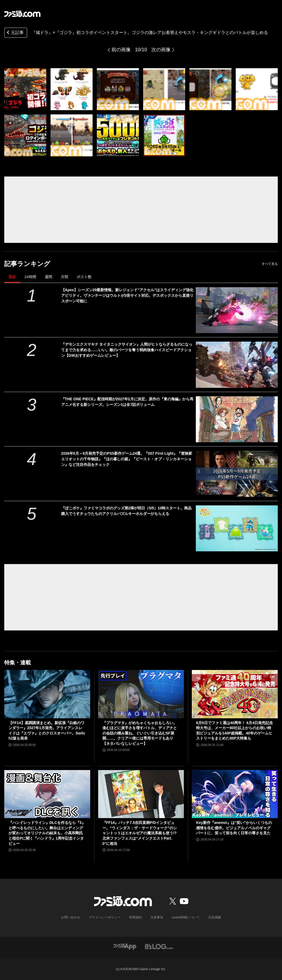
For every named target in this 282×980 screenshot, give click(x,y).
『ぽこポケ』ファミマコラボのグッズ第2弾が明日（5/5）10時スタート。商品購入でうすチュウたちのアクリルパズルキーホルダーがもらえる (127, 511)
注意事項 (157, 917)
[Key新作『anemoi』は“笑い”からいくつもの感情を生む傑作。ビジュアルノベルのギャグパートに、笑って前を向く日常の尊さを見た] (235, 794)
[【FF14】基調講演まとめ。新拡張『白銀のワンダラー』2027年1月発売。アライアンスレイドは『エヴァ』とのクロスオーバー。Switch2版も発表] (47, 694)
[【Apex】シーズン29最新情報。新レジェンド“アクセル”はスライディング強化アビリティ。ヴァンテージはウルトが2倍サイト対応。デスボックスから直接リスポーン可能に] (237, 310)
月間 (64, 277)
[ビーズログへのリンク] (159, 946)
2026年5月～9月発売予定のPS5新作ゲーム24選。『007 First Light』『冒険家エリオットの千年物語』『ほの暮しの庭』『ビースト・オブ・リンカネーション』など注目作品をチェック (127, 459)
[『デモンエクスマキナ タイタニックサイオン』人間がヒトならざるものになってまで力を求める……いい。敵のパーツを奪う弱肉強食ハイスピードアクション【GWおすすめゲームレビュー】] (237, 365)
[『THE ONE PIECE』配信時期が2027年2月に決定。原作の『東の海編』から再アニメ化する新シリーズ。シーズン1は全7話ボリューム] (237, 419)
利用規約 (135, 917)
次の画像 (161, 50)
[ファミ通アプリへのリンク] (125, 946)
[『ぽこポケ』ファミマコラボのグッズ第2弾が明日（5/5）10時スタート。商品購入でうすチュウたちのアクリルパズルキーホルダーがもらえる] (237, 528)
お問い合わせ (70, 917)
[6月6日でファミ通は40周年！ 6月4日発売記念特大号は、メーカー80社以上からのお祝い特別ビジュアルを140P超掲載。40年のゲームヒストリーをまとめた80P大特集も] (235, 694)
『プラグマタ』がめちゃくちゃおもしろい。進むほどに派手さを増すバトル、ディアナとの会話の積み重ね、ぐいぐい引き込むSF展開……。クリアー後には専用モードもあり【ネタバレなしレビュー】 (140, 733)
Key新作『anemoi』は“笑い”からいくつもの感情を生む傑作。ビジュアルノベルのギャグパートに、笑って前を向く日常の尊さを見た (234, 828)
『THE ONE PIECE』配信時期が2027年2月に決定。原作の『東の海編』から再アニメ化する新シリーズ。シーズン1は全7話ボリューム (127, 402)
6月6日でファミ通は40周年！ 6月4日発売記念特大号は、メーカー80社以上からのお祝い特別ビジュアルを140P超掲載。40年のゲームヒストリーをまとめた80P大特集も (235, 731)
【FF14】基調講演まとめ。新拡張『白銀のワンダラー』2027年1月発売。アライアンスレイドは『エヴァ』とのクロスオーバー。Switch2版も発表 (47, 731)
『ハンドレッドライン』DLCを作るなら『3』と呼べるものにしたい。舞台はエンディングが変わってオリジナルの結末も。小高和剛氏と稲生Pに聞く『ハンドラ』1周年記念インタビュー (47, 833)
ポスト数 (84, 277)
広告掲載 (215, 917)
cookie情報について (186, 917)
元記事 (15, 33)
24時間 (30, 277)
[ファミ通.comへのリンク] (22, 14)
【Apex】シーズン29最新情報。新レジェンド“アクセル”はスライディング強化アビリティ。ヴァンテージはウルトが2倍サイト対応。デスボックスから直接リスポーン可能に (127, 295)
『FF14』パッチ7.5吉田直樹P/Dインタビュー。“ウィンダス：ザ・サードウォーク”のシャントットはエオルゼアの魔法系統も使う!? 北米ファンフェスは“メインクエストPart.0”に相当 (140, 833)
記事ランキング (27, 264)
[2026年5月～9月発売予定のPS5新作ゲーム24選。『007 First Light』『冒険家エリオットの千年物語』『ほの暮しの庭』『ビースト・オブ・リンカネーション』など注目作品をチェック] (237, 474)
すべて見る (270, 264)
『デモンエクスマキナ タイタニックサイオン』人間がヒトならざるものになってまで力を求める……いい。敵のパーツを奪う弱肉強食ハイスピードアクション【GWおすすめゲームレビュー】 (127, 350)
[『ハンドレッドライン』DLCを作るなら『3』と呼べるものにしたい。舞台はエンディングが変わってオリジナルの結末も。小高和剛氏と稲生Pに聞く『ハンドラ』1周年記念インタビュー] (47, 794)
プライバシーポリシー (105, 917)
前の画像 (121, 50)
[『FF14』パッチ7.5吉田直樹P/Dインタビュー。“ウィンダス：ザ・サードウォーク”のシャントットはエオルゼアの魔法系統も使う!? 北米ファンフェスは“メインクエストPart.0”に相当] (141, 794)
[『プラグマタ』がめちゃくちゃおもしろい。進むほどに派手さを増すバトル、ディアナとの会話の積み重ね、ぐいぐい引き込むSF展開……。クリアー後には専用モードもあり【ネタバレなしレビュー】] (141, 694)
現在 (12, 277)
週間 (48, 277)
